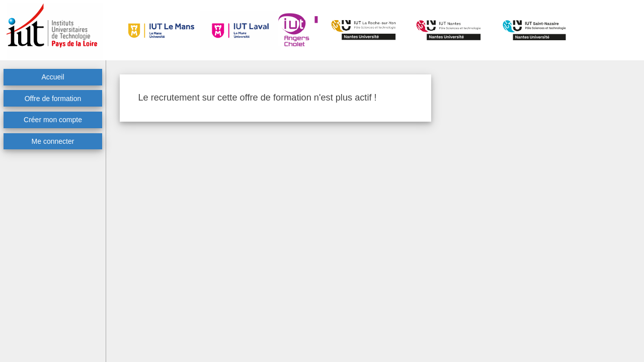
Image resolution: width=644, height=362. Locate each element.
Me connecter (53, 141)
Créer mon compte (53, 120)
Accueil (53, 77)
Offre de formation (53, 99)
